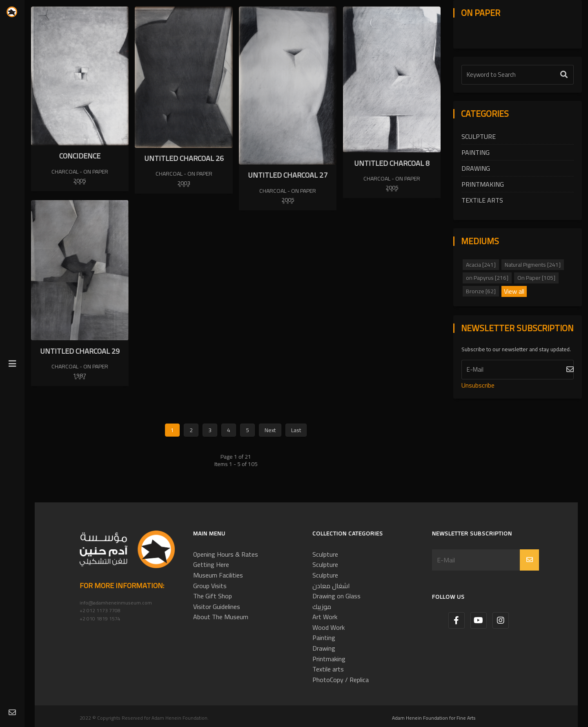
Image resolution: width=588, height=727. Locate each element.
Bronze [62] (481, 291)
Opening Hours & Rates (226, 554)
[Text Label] (518, 75)
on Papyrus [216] (487, 278)
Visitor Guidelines (217, 607)
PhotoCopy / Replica (341, 680)
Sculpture (479, 136)
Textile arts (482, 200)
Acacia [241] (481, 265)
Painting (476, 152)
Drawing (476, 168)
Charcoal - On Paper (80, 172)
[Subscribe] (518, 370)
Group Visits (210, 586)
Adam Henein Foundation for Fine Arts (434, 718)
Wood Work (329, 627)
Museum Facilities (218, 575)
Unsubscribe (478, 385)
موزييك (322, 607)
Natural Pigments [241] (533, 265)
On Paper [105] (536, 278)
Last (296, 430)
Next (270, 430)
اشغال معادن (331, 586)
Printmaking (483, 184)
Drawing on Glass (336, 596)
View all (514, 292)
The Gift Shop (213, 596)
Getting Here (211, 564)
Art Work (325, 617)
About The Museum (221, 617)
